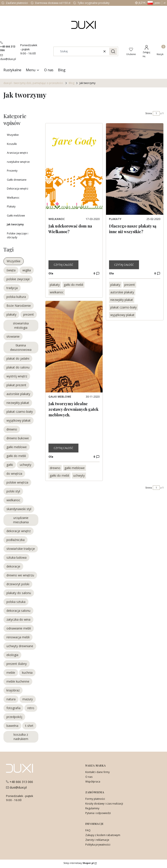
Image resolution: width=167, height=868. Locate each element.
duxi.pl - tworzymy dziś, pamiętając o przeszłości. (34, 83)
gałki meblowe (75, 468)
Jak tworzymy (15, 224)
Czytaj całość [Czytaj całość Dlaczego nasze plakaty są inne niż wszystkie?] (124, 265)
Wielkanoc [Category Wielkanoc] (57, 219)
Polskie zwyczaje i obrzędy (18, 235)
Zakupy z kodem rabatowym (103, 835)
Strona (149, 113)
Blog (72, 83)
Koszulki (12, 144)
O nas (89, 777)
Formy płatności (95, 799)
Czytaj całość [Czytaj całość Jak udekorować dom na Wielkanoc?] (63, 265)
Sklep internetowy (79, 863)
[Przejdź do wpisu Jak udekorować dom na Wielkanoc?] (74, 169)
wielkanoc (57, 292)
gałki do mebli (73, 285)
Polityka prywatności (98, 845)
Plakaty (11, 206)
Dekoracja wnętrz (18, 189)
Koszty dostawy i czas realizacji (104, 804)
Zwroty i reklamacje (97, 840)
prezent (130, 285)
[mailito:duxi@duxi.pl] (8, 57)
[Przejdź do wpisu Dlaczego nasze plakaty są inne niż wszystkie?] (135, 169)
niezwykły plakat (122, 300)
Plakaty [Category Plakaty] (115, 219)
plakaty (55, 285)
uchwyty (79, 475)
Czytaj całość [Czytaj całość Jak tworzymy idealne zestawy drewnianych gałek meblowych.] (63, 448)
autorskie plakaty (122, 292)
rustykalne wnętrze (18, 162)
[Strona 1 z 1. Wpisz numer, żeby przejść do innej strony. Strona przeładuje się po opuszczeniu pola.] (156, 113)
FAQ (88, 830)
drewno (55, 468)
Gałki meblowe (16, 216)
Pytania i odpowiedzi (98, 813)
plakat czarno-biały (123, 307)
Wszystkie (13, 135)
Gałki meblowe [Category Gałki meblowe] (60, 397)
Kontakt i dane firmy (98, 772)
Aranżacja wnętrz (17, 153)
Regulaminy (92, 808)
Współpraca (93, 782)
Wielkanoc (13, 198)
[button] (113, 51)
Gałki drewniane (17, 180)
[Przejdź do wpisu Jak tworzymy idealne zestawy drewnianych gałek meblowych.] (74, 347)
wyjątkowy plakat (122, 315)
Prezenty (12, 171)
